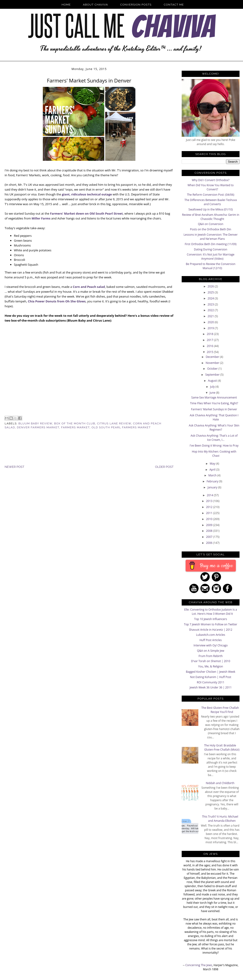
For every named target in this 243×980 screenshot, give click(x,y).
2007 (210, 537)
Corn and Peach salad (89, 287)
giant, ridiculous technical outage (87, 194)
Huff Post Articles (211, 640)
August (213, 381)
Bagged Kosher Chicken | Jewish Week (210, 672)
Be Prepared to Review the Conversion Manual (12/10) (211, 266)
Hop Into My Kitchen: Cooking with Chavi (214, 454)
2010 (210, 519)
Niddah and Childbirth (220, 783)
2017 (210, 340)
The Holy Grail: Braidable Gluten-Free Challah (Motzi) (222, 747)
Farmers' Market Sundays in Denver (214, 409)
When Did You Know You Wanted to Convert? (210, 187)
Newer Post (14, 467)
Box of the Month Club (75, 423)
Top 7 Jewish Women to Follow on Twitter (211, 624)
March (213, 475)
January (213, 487)
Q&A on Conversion (211, 224)
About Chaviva (95, 5)
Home (66, 5)
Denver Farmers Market (38, 427)
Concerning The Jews (199, 965)
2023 (211, 304)
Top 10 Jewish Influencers (211, 619)
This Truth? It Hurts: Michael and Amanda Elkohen (220, 819)
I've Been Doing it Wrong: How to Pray (214, 446)
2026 (211, 286)
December (213, 357)
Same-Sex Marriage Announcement (214, 397)
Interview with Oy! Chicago (211, 645)
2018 (210, 334)
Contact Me (174, 5)
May (213, 464)
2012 (210, 507)
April (213, 470)
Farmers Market (75, 427)
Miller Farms (41, 218)
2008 (210, 531)
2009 (210, 525)
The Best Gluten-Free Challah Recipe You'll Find (220, 710)
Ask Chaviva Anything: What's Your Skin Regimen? (214, 428)
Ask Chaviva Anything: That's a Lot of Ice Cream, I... (214, 438)
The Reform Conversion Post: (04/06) (211, 195)
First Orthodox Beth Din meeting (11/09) (211, 244)
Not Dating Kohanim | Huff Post (211, 677)
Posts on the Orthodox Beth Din (211, 229)
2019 (211, 328)
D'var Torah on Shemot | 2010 (210, 661)
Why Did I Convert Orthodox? (211, 180)
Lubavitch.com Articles (210, 635)
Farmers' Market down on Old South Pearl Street (86, 213)
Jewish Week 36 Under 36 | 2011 (211, 687)
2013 (210, 501)
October (213, 369)
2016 (210, 346)
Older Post (164, 467)
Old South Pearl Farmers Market (121, 427)
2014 (210, 495)
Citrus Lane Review (114, 423)
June (213, 393)
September (213, 375)
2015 (210, 352)
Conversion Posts (136, 5)
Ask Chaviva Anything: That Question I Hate (214, 417)
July (213, 387)
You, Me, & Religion (210, 666)
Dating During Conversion (211, 249)
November (213, 363)
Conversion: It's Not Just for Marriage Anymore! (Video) (210, 257)
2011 (210, 513)
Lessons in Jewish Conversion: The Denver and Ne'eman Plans (210, 237)
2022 (211, 310)
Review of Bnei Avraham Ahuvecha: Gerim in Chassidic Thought (210, 217)
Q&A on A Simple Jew (210, 651)
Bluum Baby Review (35, 423)
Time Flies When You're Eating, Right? (214, 403)
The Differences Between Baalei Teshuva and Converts (211, 202)
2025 (211, 292)
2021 (211, 316)
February (213, 481)
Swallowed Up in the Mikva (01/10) (210, 209)
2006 (210, 543)
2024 (211, 298)
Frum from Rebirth (211, 656)
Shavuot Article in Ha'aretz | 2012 (210, 630)
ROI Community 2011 (211, 682)
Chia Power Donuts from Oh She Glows (57, 301)
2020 (211, 322)
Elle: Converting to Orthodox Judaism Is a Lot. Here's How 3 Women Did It (211, 612)
